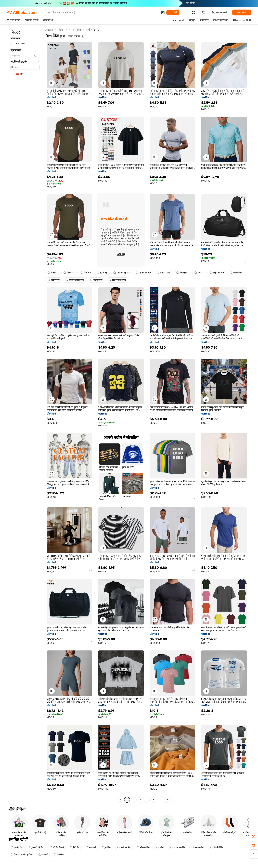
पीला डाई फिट (143, 847)
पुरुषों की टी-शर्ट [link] (92, 30)
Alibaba (49, 30)
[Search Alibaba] (103, 12)
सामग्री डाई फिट (36, 847)
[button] (163, 12)
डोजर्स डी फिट (217, 847)
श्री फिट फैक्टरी (57, 847)
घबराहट (199, 273)
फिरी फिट (86, 273)
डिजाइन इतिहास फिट (75, 280)
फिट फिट (52, 273)
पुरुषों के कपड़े (75, 30)
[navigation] (25, 415)
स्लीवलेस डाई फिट (121, 273)
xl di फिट (59, 855)
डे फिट (160, 847)
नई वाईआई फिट (143, 273)
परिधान (61, 30)
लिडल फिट (69, 273)
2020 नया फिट (178, 847)
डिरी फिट (75, 847)
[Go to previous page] (120, 800)
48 (167, 800)
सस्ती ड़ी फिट (198, 847)
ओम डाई (43, 855)
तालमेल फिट (96, 280)
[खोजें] (173, 12)
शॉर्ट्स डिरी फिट (217, 273)
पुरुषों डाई (102, 273)
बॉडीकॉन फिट (163, 273)
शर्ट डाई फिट (182, 273)
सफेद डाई (91, 847)
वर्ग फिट (107, 847)
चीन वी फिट (53, 280)
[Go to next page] (173, 800)
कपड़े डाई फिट (124, 847)
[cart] (204, 13)
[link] (254, 837)
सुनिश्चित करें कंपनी (117, 280)
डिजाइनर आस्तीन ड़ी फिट (21, 855)
